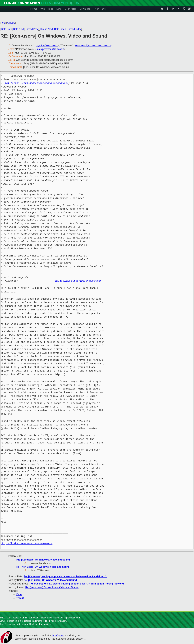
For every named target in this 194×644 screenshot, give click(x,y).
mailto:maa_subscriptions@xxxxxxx (78, 281)
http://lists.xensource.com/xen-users (26, 543)
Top (3, 23)
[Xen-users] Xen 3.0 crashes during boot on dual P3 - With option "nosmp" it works (77, 584)
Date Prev (6, 29)
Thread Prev (32, 29)
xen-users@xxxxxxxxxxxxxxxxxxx (93, 46)
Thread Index (74, 29)
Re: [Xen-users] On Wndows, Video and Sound (43, 567)
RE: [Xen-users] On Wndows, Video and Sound (43, 560)
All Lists (11, 23)
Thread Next (46, 29)
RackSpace (57, 635)
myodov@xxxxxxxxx (47, 46)
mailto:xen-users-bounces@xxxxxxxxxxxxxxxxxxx (37, 83)
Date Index (60, 29)
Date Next (18, 29)
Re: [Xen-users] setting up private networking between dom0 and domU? (65, 576)
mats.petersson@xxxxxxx (50, 49)
